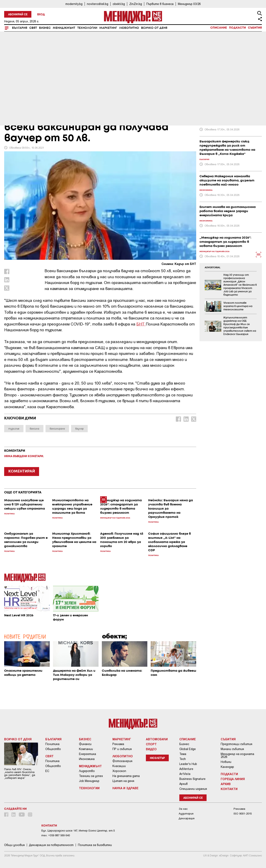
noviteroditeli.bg (98, 4)
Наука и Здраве (125, 788)
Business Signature (192, 779)
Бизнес (45, 28)
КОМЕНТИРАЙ (22, 471)
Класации (119, 766)
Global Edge (188, 749)
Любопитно (129, 28)
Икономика (87, 759)
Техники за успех (91, 776)
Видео (151, 749)
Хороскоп (119, 771)
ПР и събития (122, 749)
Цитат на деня (123, 781)
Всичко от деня (154, 28)
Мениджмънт (64, 28)
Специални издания (193, 789)
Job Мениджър (89, 781)
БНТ (141, 324)
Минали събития (232, 749)
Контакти (229, 789)
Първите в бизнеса (160, 4)
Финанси (85, 744)
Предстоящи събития (236, 744)
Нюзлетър (157, 758)
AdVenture (186, 769)
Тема (183, 754)
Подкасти (237, 28)
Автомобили (157, 739)
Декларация (187, 818)
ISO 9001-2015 (243, 814)
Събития (255, 28)
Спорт (151, 744)
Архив (183, 784)
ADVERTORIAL (213, 268)
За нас (183, 809)
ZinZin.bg (136, 4)
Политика (52, 744)
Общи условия (14, 845)
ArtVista (185, 774)
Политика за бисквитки (95, 845)
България (20, 28)
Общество (53, 749)
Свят (33, 28)
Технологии (87, 28)
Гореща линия (233, 779)
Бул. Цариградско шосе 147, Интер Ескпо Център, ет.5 (78, 831)
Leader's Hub (188, 764)
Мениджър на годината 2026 (237, 755)
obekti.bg (119, 4)
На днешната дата (126, 776)
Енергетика (87, 754)
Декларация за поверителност (51, 845)
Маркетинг (108, 28)
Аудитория (186, 814)
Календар (227, 767)
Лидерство (87, 771)
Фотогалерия (122, 761)
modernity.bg (74, 4)
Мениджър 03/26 (189, 4)
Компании (86, 749)
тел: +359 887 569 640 (56, 835)
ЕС (47, 771)
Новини (226, 762)
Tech (183, 759)
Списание (219, 28)
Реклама (118, 744)
